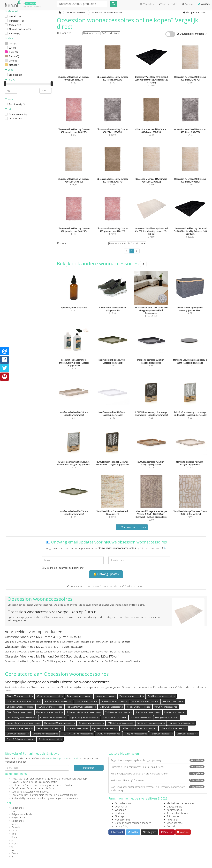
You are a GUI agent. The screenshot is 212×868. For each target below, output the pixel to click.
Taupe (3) (14, 56)
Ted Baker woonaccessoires (118, 712)
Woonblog (120, 810)
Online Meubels (123, 803)
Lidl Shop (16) (16, 75)
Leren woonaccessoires (18, 734)
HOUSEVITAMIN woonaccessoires (77, 734)
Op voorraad (16, 119)
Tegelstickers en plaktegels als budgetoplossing (158, 760)
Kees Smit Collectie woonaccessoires (24, 702)
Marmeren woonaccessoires (49, 712)
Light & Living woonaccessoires (84, 718)
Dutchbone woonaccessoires (161, 696)
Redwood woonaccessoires (53, 718)
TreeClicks (17, 779)
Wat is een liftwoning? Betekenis (158, 780)
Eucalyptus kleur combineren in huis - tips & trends (158, 767)
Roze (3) (13, 52)
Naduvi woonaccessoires (115, 718)
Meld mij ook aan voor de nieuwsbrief (63, 568)
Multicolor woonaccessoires (115, 702)
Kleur (9, 38)
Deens (15, 853)
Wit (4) (12, 48)
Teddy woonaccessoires (136, 734)
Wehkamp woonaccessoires (50, 696)
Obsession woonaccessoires (20, 707)
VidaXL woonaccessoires (111, 707)
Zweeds (16, 827)
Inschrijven (89, 768)
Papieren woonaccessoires (181, 723)
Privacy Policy (122, 826)
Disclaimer (120, 813)
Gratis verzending (18, 114)
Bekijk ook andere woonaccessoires (102, 263)
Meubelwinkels (123, 820)
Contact (171, 826)
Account (188, 4)
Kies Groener (18, 788)
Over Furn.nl (121, 807)
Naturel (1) (15, 65)
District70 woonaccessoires (19, 712)
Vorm (9, 99)
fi (12, 847)
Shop (9, 70)
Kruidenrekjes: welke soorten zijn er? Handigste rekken (158, 774)
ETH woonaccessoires (173, 702)
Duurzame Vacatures (22, 792)
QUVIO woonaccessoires (109, 734)
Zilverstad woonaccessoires (174, 728)
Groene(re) (30, 3)
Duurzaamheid (175, 807)
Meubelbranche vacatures (180, 803)
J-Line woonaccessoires (162, 734)
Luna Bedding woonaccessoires (21, 718)
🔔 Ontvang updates (106, 574)
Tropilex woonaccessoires (79, 696)
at (12, 857)
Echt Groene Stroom (22, 785)
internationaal (43, 792)
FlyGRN (15, 782)
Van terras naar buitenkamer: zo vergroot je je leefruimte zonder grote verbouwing (158, 789)
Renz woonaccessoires (175, 712)
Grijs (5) (13, 44)
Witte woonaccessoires (77, 728)
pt (13, 840)
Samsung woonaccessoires (45, 734)
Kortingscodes (174, 810)
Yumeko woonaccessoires (132, 696)
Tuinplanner (173, 816)
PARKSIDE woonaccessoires (120, 723)
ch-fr (14, 834)
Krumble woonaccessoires (148, 712)
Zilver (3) (14, 61)
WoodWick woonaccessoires (145, 702)
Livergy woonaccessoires (167, 718)
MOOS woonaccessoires (166, 707)
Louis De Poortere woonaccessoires (23, 723)
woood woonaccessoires (139, 707)
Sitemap (119, 816)
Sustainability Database (24, 798)
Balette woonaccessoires (50, 739)
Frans (14, 811)
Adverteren (173, 820)
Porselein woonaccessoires (105, 728)
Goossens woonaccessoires (20, 728)
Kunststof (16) (16, 21)
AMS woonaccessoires (141, 718)
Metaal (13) (15, 25)
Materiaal (11, 11)
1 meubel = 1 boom (177, 813)
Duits (14, 837)
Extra (9, 109)
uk (13, 850)
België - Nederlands (22, 814)
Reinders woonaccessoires (91, 723)
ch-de (14, 831)
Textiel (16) (15, 16)
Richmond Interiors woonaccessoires (84, 712)
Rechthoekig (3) (17, 104)
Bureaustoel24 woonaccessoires (59, 723)
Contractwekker (20, 795)
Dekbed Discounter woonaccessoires (139, 728)
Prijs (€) (10, 80)
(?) (206, 34)
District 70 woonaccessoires (20, 696)
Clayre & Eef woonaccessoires (21, 739)
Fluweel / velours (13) (20, 29)
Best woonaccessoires (187, 734)
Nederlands (18, 808)
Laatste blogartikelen (124, 753)
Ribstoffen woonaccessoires (58, 702)
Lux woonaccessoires (105, 696)
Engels (15, 844)
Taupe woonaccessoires (86, 702)
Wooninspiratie (175, 823)
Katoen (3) (15, 33)
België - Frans (18, 817)
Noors (15, 824)
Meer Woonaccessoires (132, 527)
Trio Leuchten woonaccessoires (81, 707)
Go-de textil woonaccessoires (151, 723)
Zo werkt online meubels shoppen (133, 823)
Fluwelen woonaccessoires (50, 707)
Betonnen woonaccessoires (50, 728)
